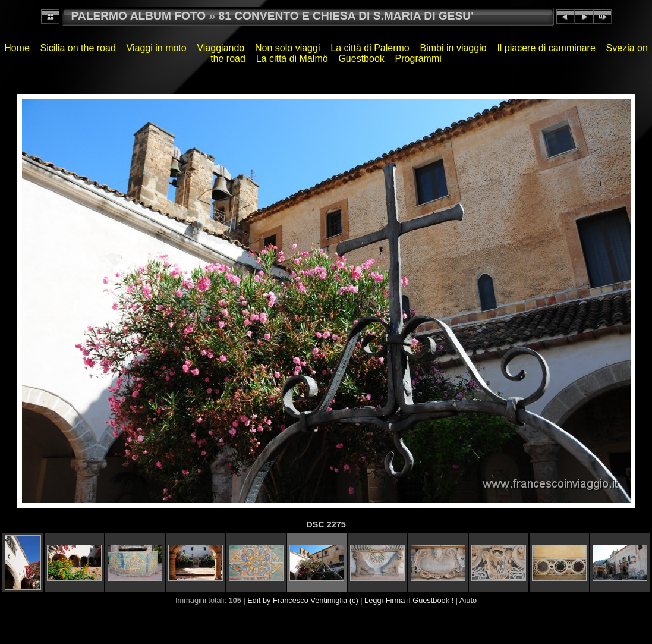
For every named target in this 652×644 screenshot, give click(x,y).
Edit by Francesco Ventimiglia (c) (303, 600)
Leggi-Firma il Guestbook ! (409, 600)
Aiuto (468, 600)
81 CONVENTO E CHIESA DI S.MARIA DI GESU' (346, 16)
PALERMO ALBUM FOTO (139, 16)
